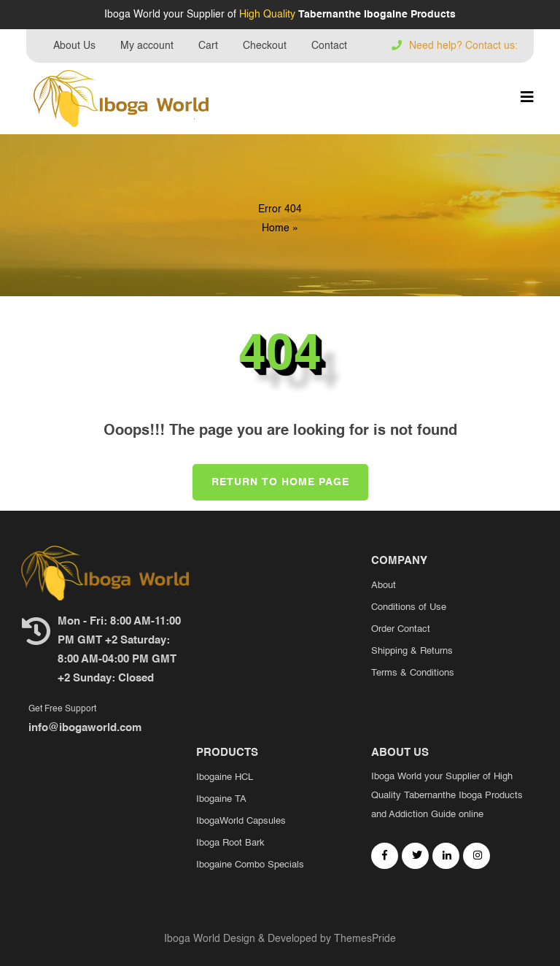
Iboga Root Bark (230, 843)
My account (147, 46)
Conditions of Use (409, 607)
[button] (527, 98)
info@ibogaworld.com (85, 728)
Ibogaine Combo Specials (250, 865)
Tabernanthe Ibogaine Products (377, 15)
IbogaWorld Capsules (241, 821)
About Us (74, 46)
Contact (329, 46)
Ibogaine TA (221, 799)
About (384, 586)
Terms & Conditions (413, 673)
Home (276, 228)
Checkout (265, 46)
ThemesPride (363, 939)
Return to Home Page (271, 476)
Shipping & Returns (412, 651)
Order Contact (401, 629)
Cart (208, 46)
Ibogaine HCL (225, 777)
